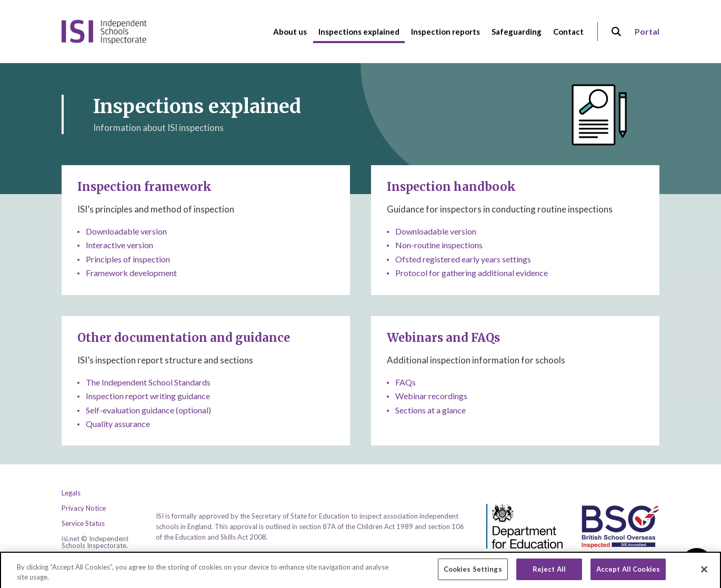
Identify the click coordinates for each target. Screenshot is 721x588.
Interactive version (119, 245)
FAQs (405, 382)
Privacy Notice (84, 508)
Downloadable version (126, 231)
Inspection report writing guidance (148, 396)
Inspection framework (144, 187)
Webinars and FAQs (443, 338)
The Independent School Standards (148, 382)
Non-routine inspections (439, 245)
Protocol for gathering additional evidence (472, 273)
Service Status (83, 524)
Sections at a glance (430, 410)
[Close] (704, 573)
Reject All (549, 573)
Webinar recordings (431, 396)
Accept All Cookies (628, 573)
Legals (71, 493)
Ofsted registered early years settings (463, 259)
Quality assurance (118, 424)
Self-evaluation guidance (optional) (148, 410)
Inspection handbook (451, 187)
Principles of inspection (128, 259)
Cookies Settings (473, 573)
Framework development (131, 273)
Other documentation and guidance (184, 338)
